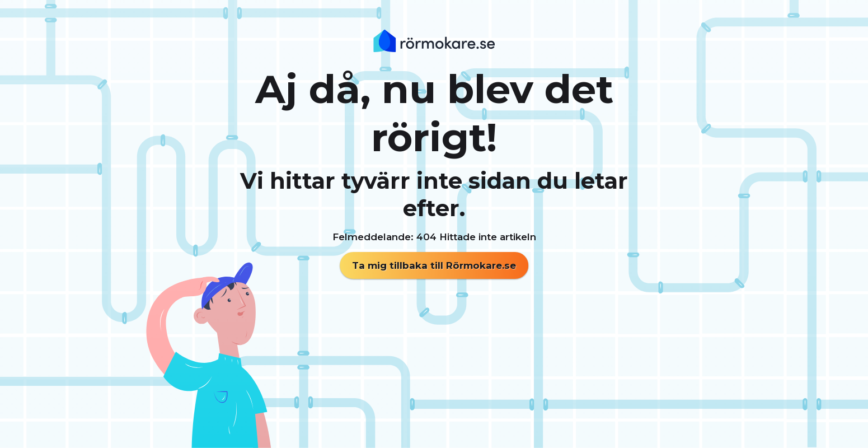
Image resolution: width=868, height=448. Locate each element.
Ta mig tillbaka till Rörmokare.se (434, 265)
